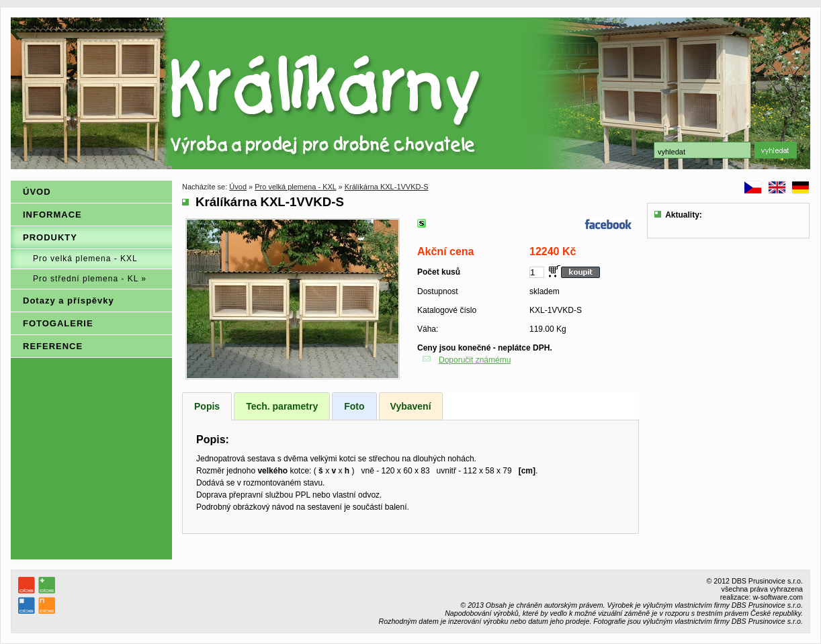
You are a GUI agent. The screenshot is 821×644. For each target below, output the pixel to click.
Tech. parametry (282, 406)
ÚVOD (37, 192)
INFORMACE (52, 215)
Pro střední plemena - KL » (90, 279)
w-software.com (778, 597)
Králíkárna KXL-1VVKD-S (387, 187)
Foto (354, 406)
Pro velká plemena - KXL (85, 259)
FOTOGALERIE (58, 323)
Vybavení (411, 406)
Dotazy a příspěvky (69, 301)
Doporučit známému (475, 360)
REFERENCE (53, 346)
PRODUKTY (50, 237)
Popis (207, 406)
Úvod (238, 187)
